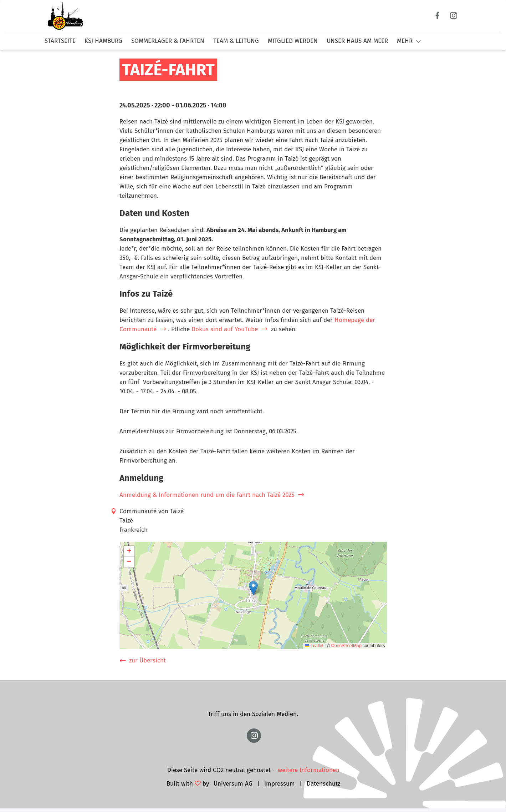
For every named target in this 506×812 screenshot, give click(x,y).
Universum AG (233, 784)
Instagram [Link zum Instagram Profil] (454, 16)
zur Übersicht (147, 660)
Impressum (280, 784)
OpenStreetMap (346, 646)
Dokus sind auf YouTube (225, 329)
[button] (253, 588)
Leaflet (314, 646)
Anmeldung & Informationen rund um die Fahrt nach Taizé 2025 (207, 495)
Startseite (60, 41)
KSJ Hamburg (103, 41)
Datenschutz (323, 784)
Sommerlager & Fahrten (168, 41)
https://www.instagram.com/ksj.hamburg (254, 736)
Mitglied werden (293, 41)
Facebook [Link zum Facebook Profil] (438, 16)
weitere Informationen (309, 770)
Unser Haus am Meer (357, 41)
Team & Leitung (236, 41)
